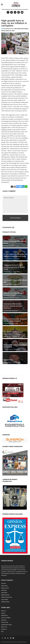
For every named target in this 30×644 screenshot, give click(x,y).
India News (4, 590)
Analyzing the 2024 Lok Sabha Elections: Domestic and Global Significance (13, 306)
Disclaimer (4, 620)
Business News (5, 588)
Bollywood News (5, 595)
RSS (2, 632)
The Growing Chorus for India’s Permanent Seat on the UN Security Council (14, 267)
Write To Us (4, 627)
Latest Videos (5, 600)
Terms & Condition (6, 618)
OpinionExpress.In (7, 29)
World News (4, 593)
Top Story (4, 583)
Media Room (4, 615)
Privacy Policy (5, 622)
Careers (3, 613)
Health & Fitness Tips (6, 597)
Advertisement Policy (6, 625)
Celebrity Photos (5, 602)
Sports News (4, 586)
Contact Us (4, 629)
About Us (4, 611)
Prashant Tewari (8, 360)
